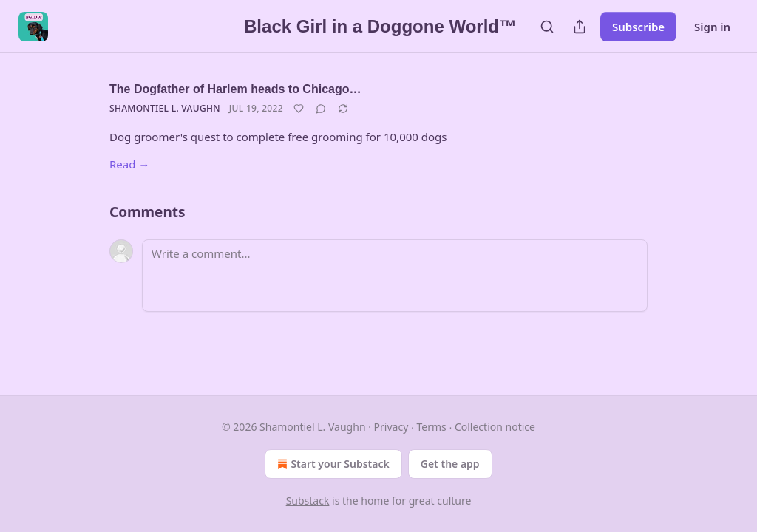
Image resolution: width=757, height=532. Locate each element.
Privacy (391, 427)
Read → (129, 164)
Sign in (712, 27)
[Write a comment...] (395, 276)
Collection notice (495, 427)
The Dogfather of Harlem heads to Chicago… (235, 89)
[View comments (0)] (321, 109)
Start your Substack (332, 464)
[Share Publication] (580, 27)
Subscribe (638, 27)
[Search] (547, 27)
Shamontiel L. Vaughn (165, 108)
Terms (431, 427)
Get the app (450, 464)
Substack (308, 501)
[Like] (299, 109)
